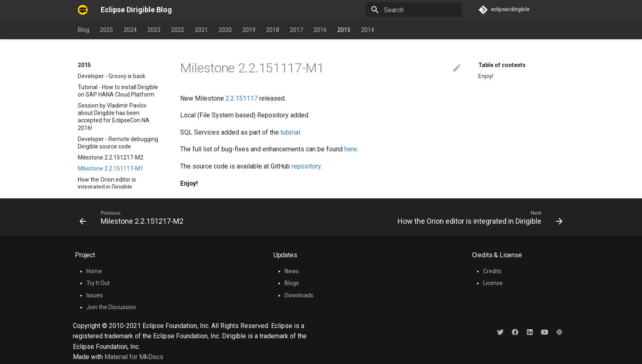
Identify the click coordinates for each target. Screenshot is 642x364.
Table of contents (502, 65)
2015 (344, 30)
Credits (492, 271)
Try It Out (98, 283)
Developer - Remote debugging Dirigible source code (118, 103)
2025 (106, 30)
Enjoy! (486, 76)
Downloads (299, 295)
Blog (84, 30)
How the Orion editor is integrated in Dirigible (107, 144)
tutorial (290, 132)
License (493, 283)
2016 (320, 30)
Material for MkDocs (134, 357)
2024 (130, 30)
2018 (273, 30)
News (292, 271)
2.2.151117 (242, 98)
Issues (95, 295)
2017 (296, 30)
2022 (178, 30)
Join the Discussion (111, 307)
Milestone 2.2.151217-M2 (111, 118)
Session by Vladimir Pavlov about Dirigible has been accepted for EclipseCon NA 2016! (114, 77)
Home (94, 271)
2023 (154, 30)
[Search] (414, 10)
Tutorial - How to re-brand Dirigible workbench (111, 162)
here (351, 149)
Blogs (292, 283)
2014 (368, 30)
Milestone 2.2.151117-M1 (111, 129)
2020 (225, 30)
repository (306, 166)
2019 (249, 30)
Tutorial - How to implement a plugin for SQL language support (119, 180)
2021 (201, 30)
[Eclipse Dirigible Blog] (83, 10)
